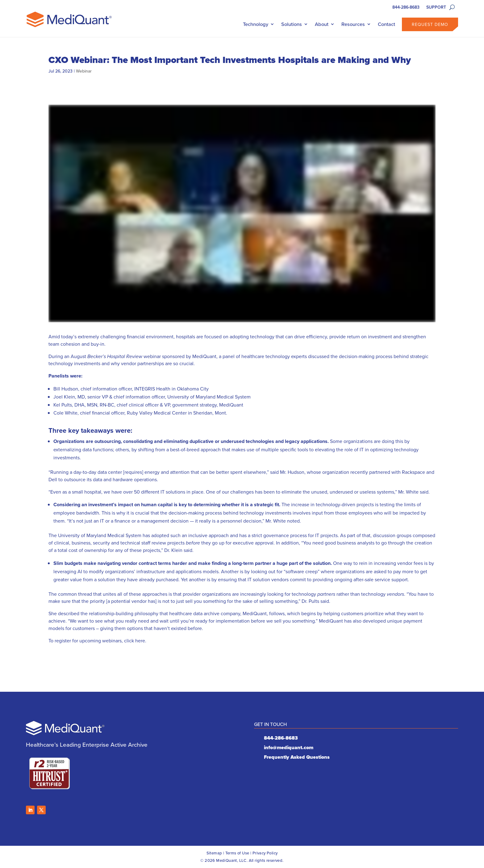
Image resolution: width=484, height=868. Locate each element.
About (322, 24)
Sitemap (214, 853)
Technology (256, 24)
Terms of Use (237, 853)
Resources (353, 24)
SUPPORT (436, 8)
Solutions (292, 24)
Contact (386, 24)
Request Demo (430, 24)
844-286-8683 (406, 8)
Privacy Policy (265, 853)
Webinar (84, 71)
